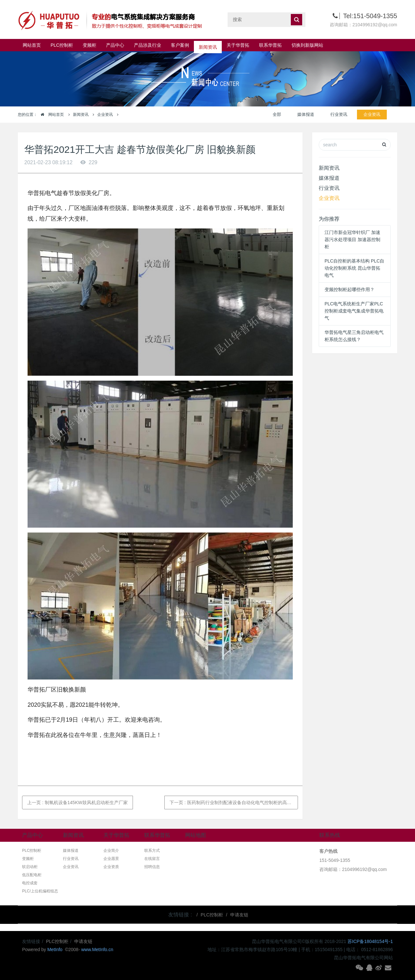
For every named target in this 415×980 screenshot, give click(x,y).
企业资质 (111, 867)
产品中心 (115, 45)
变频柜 (89, 45)
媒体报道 (306, 114)
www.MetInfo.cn (97, 949)
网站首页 (32, 45)
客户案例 (180, 45)
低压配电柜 (32, 875)
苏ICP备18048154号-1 (370, 941)
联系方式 (152, 851)
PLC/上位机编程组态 (40, 891)
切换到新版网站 (307, 45)
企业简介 (111, 851)
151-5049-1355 (335, 860)
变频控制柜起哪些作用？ (350, 289)
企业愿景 (111, 859)
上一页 (77, 802)
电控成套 (30, 883)
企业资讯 (105, 115)
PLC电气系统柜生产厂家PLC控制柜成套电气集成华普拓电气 (354, 311)
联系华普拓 (270, 45)
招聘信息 (152, 867)
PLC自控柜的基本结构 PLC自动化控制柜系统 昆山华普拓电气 (354, 268)
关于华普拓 (238, 45)
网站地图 (196, 835)
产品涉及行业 (148, 45)
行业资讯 (339, 114)
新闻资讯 (208, 45)
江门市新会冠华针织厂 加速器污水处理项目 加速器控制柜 (352, 239)
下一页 (234, 802)
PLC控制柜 (62, 45)
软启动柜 (30, 867)
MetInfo (56, 949)
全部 (277, 114)
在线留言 (152, 859)
